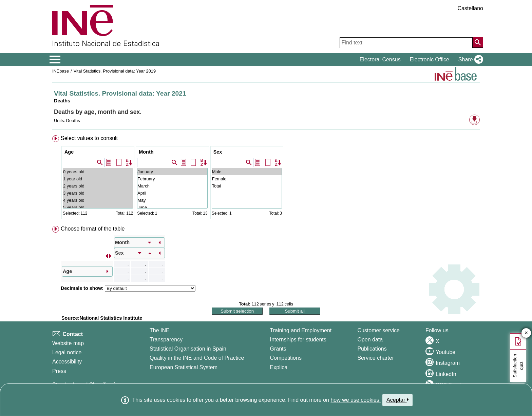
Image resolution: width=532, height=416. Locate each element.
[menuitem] (266, 179)
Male (247, 172)
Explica (279, 367)
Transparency (166, 340)
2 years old (98, 186)
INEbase (61, 71)
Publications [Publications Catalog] (372, 349)
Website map (68, 343)
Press (59, 371)
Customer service (378, 330)
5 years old (98, 207)
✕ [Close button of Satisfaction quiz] (526, 333)
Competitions (286, 358)
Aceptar (397, 400)
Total (247, 186)
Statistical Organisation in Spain (188, 349)
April (172, 193)
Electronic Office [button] (430, 60)
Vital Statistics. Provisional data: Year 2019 (115, 71)
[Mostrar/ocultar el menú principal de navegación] (55, 60)
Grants (278, 349)
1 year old (98, 179)
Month (146, 152)
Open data (370, 340)
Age (69, 152)
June (172, 207)
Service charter (376, 358)
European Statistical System (184, 367)
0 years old (98, 172)
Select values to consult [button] (89, 138)
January (172, 172)
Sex (218, 152)
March (172, 186)
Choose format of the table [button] (93, 229)
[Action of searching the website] (478, 42)
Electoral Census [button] (380, 60)
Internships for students (298, 340)
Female (247, 179)
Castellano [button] (470, 8)
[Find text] (406, 43)
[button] (469, 60)
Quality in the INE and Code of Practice (197, 358)
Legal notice (67, 352)
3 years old (98, 193)
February (172, 179)
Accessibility (67, 362)
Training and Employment (301, 330)
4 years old (98, 200)
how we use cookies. (356, 400)
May (172, 200)
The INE (160, 330)
